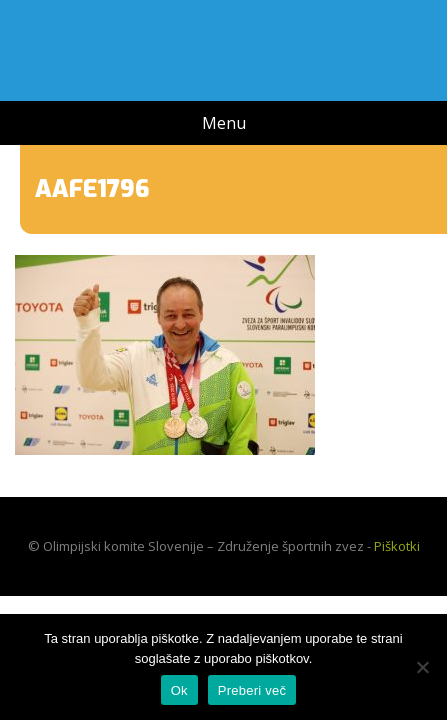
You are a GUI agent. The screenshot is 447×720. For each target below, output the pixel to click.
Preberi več (252, 690)
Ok (179, 690)
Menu (224, 123)
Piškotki (397, 546)
